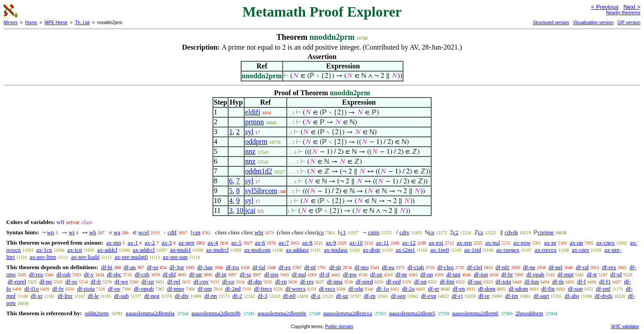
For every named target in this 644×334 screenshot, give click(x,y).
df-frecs (263, 289)
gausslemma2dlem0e (282, 313)
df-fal (259, 267)
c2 (456, 232)
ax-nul (493, 243)
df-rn (281, 281)
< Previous (605, 7)
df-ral (582, 267)
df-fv (58, 289)
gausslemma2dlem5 (412, 313)
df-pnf (604, 289)
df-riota (86, 289)
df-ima (335, 281)
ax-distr (372, 250)
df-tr (592, 274)
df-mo (361, 267)
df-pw (350, 274)
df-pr (401, 274)
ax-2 (150, 243)
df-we (121, 281)
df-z (316, 296)
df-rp (369, 296)
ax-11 (383, 243)
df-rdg (356, 289)
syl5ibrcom (261, 191)
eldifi (253, 112)
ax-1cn (44, 250)
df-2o (408, 289)
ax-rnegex (508, 250)
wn (51, 232)
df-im (511, 296)
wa (117, 232)
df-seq (398, 296)
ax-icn (75, 250)
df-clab (416, 267)
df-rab (64, 274)
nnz (250, 151)
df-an (129, 267)
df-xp (148, 281)
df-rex (609, 267)
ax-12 (409, 243)
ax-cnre (581, 250)
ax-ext (436, 243)
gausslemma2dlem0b (216, 313)
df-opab (535, 274)
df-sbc (114, 274)
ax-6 (260, 243)
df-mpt (566, 274)
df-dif (169, 274)
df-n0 (289, 296)
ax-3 (167, 243)
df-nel (556, 267)
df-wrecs (295, 289)
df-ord (393, 281)
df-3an (205, 267)
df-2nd (233, 289)
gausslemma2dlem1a (348, 313)
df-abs (572, 296)
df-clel (475, 267)
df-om (205, 289)
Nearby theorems (623, 13)
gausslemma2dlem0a (150, 313)
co (321, 232)
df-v (89, 274)
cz (481, 232)
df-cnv (201, 281)
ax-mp (114, 243)
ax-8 (307, 243)
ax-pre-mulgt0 (131, 257)
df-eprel (17, 281)
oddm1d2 (258, 171)
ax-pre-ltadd (85, 257)
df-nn (211, 296)
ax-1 (133, 243)
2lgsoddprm (529, 313)
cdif (172, 232)
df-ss (245, 274)
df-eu (388, 267)
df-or (153, 267)
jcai (250, 210)
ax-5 (236, 243)
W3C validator (625, 327)
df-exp (428, 296)
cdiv (404, 232)
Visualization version (593, 23)
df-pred (364, 281)
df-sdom (518, 289)
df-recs (327, 289)
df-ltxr (65, 296)
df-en (459, 289)
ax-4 (213, 243)
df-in (221, 274)
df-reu (36, 274)
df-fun (532, 281)
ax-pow (522, 243)
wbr (259, 232)
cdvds (511, 232)
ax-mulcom (257, 250)
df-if (324, 274)
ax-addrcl (144, 250)
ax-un (576, 243)
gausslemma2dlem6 (475, 313)
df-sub (121, 296)
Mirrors (11, 23)
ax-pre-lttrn (43, 257)
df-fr (96, 281)
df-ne (529, 267)
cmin (374, 232)
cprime (546, 232)
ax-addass (297, 250)
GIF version (629, 23)
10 (240, 210)
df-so (71, 281)
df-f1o (32, 289)
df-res (307, 281)
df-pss (271, 274)
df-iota (503, 281)
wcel (144, 232)
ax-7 (284, 243)
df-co (228, 281)
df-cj (457, 296)
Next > (632, 7)
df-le (93, 296)
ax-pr (550, 243)
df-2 (237, 296)
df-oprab (144, 289)
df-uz (342, 296)
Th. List (83, 23)
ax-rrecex (545, 250)
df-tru (233, 267)
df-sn (376, 274)
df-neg (152, 296)
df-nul (299, 274)
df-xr (37, 296)
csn (197, 232)
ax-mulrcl (218, 250)
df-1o (382, 289)
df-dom (487, 289)
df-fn (558, 281)
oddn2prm (96, 313)
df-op (427, 274)
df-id (616, 274)
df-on (420, 281)
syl (249, 132)
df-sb (335, 267)
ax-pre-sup (175, 257)
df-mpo (176, 289)
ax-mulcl (180, 250)
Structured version (551, 23)
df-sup (575, 289)
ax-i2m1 (405, 250)
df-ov (114, 289)
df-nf (310, 267)
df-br (507, 274)
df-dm (255, 281)
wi (71, 232)
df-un (195, 274)
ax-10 (356, 243)
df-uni (453, 274)
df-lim (447, 281)
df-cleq (446, 267)
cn (432, 232)
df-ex (285, 267)
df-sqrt (541, 296)
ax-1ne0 (440, 250)
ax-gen (186, 243)
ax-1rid (473, 250)
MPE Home (56, 23)
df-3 (263, 296)
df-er (434, 289)
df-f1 (605, 281)
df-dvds (604, 296)
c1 (343, 232)
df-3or (177, 267)
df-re (484, 296)
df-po (46, 281)
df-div (182, 296)
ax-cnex (605, 243)
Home (31, 23)
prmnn (254, 122)
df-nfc (503, 267)
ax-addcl (108, 250)
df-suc (475, 281)
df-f (581, 281)
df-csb (142, 274)
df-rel (174, 281)
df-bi (107, 267)
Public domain (339, 327)
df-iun (481, 274)
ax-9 (331, 243)
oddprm (256, 142)
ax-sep (464, 243)
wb (93, 232)
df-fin (548, 289)
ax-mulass (336, 250)
